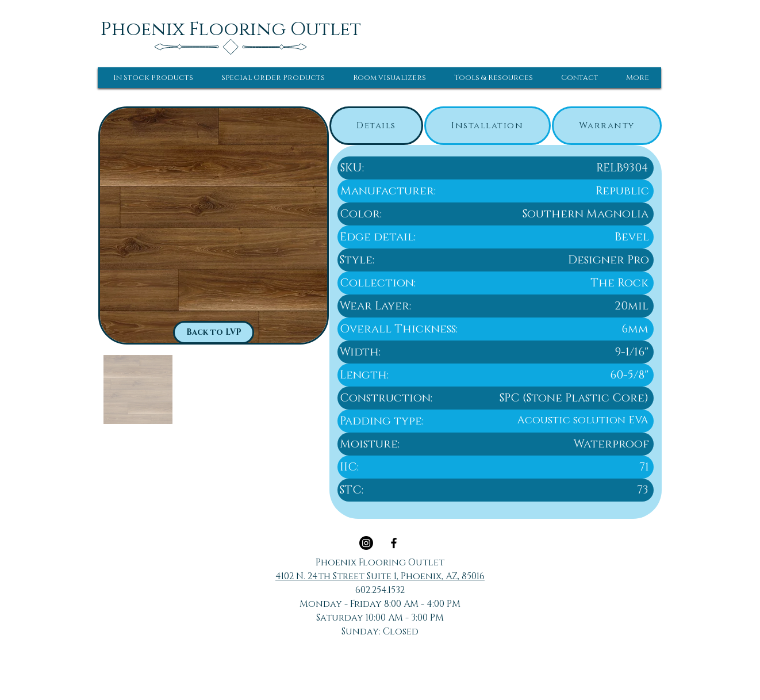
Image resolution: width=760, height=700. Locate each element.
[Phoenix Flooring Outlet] (231, 29)
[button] (153, 78)
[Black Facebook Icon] (394, 543)
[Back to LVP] (214, 332)
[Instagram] (366, 543)
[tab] (376, 126)
